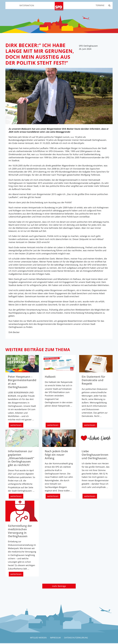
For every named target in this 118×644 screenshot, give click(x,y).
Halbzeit (51, 378)
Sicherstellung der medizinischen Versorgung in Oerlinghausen (21, 532)
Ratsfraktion (27, 6)
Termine (99, 6)
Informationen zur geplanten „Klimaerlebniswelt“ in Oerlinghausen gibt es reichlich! (22, 459)
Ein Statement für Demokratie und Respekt (94, 382)
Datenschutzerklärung (77, 638)
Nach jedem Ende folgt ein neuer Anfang (57, 456)
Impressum (55, 638)
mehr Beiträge (59, 587)
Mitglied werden (38, 638)
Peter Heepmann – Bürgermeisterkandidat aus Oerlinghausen (22, 383)
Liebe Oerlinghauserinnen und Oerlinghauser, (96, 456)
